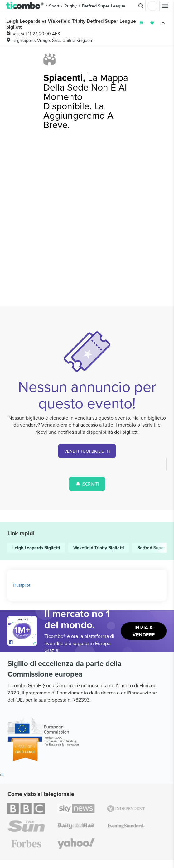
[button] (25, 6)
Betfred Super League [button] (104, 6)
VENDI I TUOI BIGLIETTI (87, 451)
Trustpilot (21, 585)
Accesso (152, 6)
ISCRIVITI (87, 484)
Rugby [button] (70, 6)
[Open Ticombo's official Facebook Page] (23, 643)
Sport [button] (54, 6)
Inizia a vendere (144, 631)
